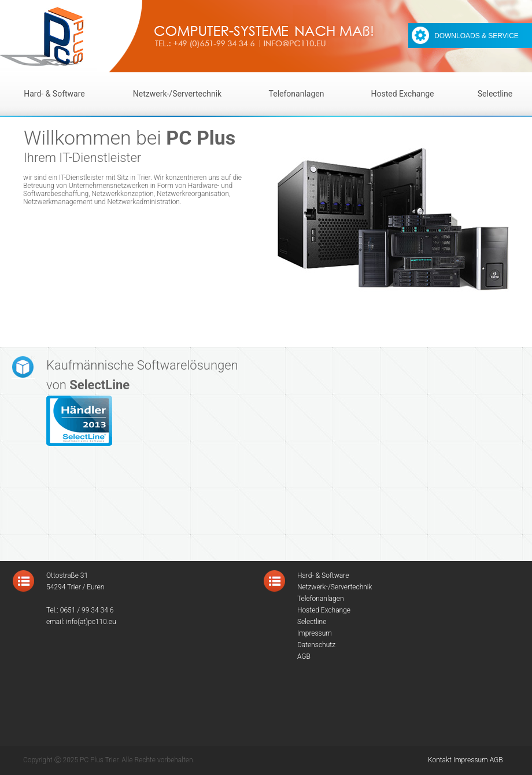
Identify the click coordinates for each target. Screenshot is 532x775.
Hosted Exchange (402, 94)
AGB (496, 760)
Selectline (495, 94)
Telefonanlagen (297, 94)
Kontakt (440, 760)
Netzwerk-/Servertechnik (177, 94)
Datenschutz (316, 645)
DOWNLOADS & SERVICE (476, 36)
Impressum (471, 760)
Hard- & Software (54, 94)
